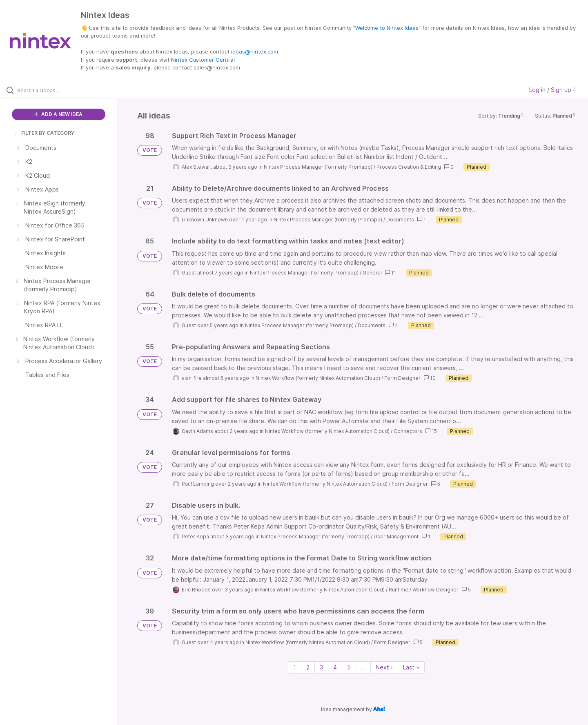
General (372, 273)
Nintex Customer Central (203, 60)
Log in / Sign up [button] (552, 90)
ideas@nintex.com (255, 51)
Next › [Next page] (384, 667)
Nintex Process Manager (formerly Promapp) (318, 167)
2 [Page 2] (308, 667)
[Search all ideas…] (69, 90)
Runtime (399, 590)
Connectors (408, 431)
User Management (396, 536)
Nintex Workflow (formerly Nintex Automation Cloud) (318, 378)
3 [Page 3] (321, 667)
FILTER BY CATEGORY (44, 133)
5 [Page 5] (349, 667)
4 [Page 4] (335, 667)
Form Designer (402, 378)
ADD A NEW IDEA (58, 114)
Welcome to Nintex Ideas (387, 28)
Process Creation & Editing (409, 167)
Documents (400, 220)
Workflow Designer (435, 590)
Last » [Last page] (411, 667)
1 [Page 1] (295, 667)
